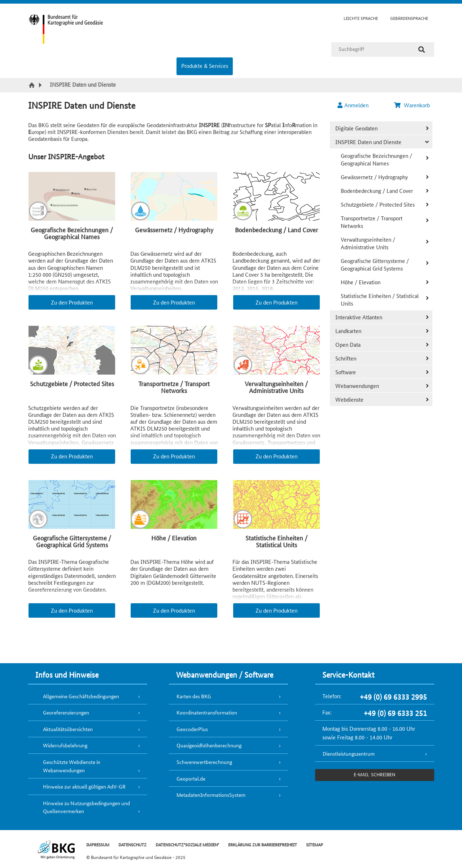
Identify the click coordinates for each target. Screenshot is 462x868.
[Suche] (422, 49)
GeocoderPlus (192, 729)
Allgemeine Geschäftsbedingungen (81, 696)
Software (346, 372)
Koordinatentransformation (207, 712)
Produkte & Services (205, 66)
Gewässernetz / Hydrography (374, 177)
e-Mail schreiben (374, 774)
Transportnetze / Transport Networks (372, 222)
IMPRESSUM (98, 844)
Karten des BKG (194, 696)
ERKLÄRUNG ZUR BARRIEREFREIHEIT (263, 844)
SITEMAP (315, 844)
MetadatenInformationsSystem (211, 795)
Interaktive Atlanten (359, 317)
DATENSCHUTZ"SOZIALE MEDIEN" (187, 844)
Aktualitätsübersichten (68, 729)
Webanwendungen (357, 386)
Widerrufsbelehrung (65, 745)
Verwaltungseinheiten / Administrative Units (368, 243)
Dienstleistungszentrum (349, 753)
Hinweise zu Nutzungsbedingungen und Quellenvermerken (86, 807)
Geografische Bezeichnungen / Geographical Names (376, 159)
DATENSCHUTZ (132, 844)
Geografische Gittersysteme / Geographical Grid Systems (375, 264)
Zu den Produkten (72, 302)
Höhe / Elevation (361, 282)
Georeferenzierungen (66, 712)
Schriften (346, 358)
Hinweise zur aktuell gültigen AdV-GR (84, 786)
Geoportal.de (191, 778)
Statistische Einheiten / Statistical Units (380, 299)
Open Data (348, 344)
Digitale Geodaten (356, 128)
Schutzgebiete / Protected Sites (378, 204)
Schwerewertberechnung (204, 762)
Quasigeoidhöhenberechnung (209, 745)
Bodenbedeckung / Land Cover (377, 191)
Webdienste (349, 399)
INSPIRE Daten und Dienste (368, 142)
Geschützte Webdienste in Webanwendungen (72, 766)
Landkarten (348, 331)
